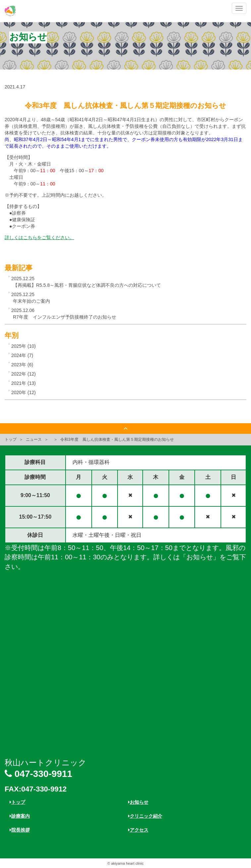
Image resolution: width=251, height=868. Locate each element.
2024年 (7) (22, 355)
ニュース (34, 439)
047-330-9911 (38, 774)
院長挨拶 (20, 830)
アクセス (138, 830)
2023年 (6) (22, 365)
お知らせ (138, 802)
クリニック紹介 (145, 816)
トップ (11, 439)
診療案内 (20, 816)
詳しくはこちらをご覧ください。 (39, 237)
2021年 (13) (24, 383)
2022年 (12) (24, 374)
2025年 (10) (24, 346)
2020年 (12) (24, 392)
